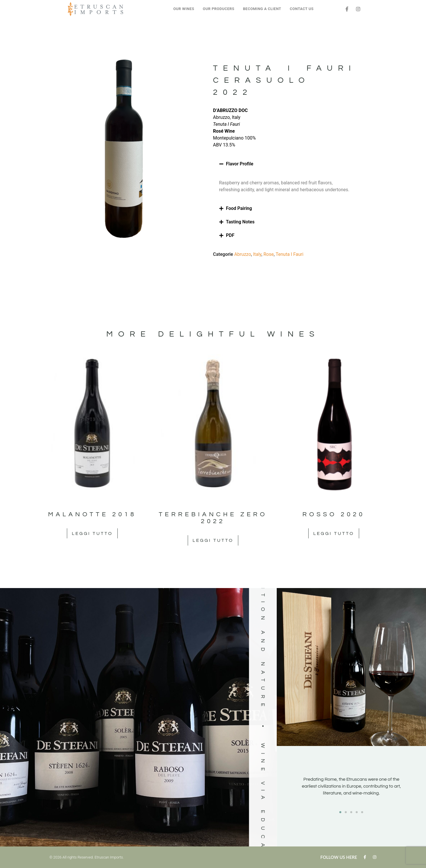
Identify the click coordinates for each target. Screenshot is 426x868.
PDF (230, 235)
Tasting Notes (240, 222)
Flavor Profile (240, 164)
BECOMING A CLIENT (262, 9)
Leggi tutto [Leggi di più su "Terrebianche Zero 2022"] (213, 540)
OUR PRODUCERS (219, 9)
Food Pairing (239, 208)
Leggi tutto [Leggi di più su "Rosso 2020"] (334, 533)
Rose (269, 254)
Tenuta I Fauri (290, 254)
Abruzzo (243, 254)
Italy (257, 254)
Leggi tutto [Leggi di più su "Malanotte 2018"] (92, 533)
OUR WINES (184, 9)
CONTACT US (302, 9)
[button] (285, 164)
